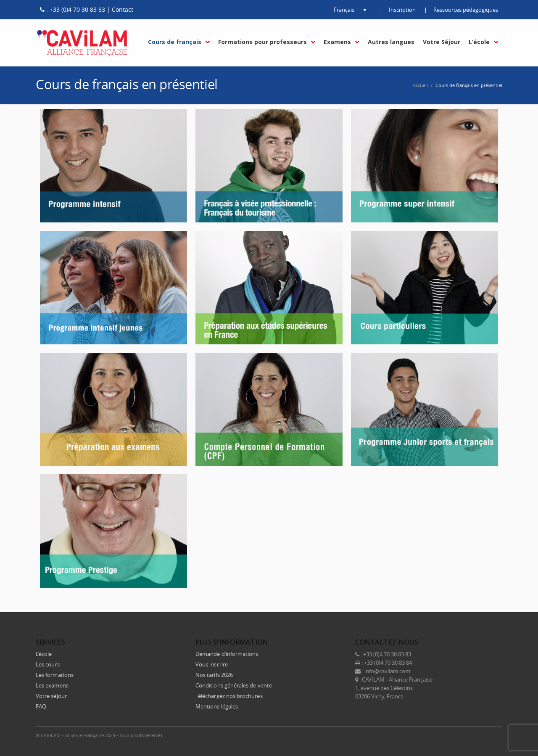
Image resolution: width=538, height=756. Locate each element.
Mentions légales (217, 706)
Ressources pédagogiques (466, 10)
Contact (123, 9)
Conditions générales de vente (234, 685)
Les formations (55, 675)
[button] (344, 10)
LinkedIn (459, 735)
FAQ (41, 706)
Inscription (402, 10)
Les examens (52, 685)
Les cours (48, 664)
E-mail (494, 735)
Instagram (476, 735)
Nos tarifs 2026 (214, 675)
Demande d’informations (227, 654)
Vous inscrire (212, 664)
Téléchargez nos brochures (229, 696)
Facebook (423, 735)
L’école (44, 654)
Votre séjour (51, 696)
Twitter (441, 735)
